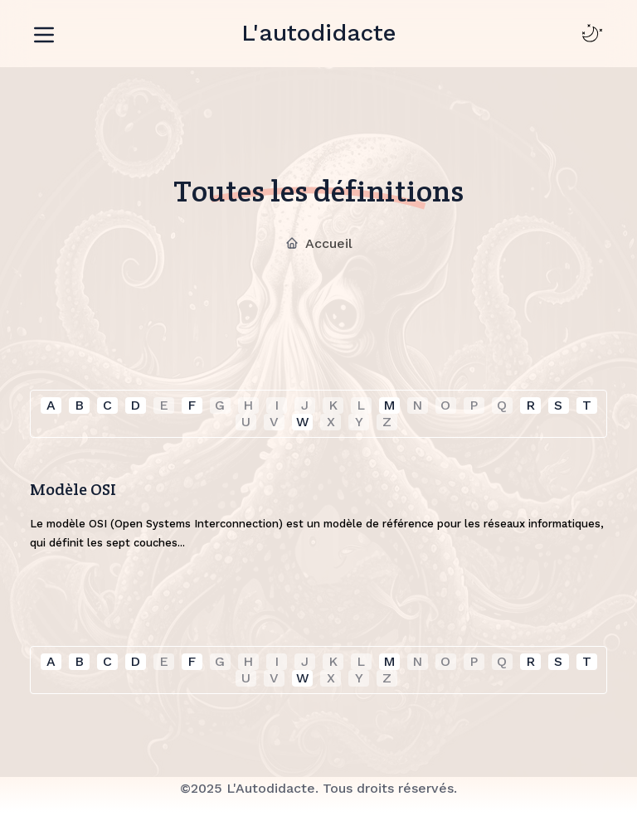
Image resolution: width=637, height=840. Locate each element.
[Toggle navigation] (44, 32)
